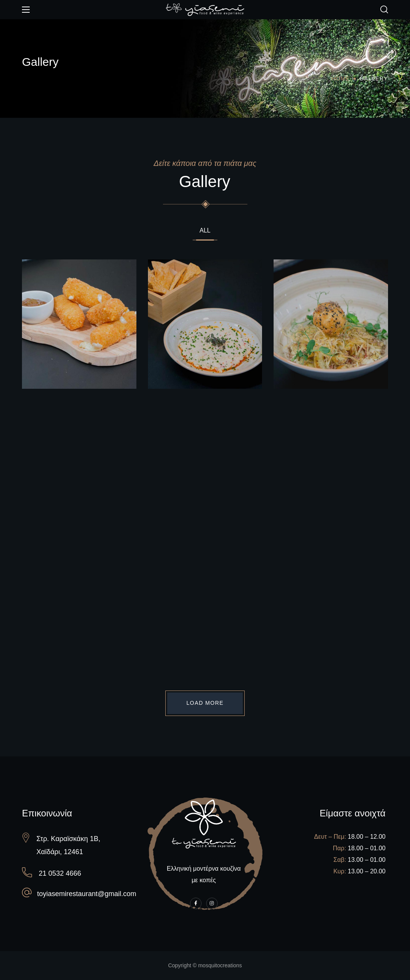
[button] (384, 10)
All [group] (205, 231)
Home (341, 79)
